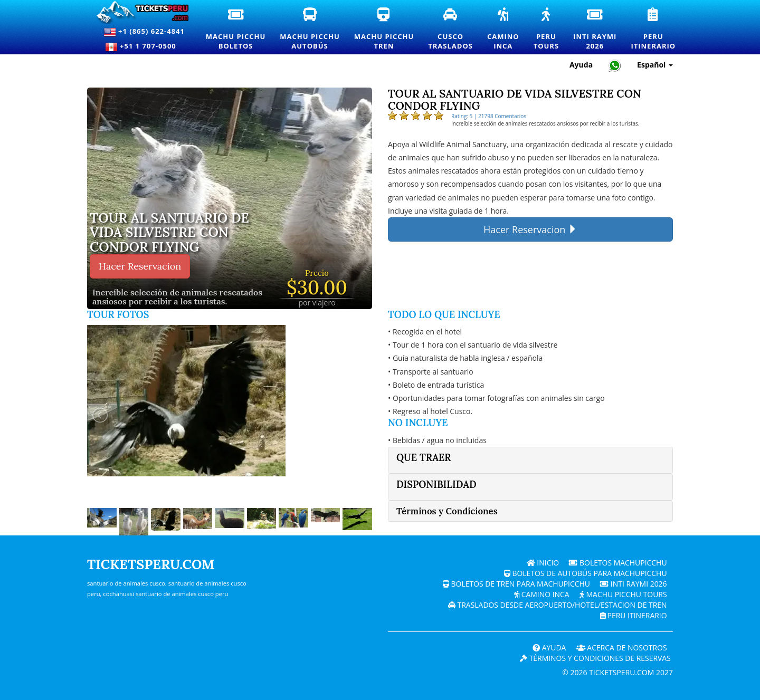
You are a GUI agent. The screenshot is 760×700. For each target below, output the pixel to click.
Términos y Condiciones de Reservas (595, 658)
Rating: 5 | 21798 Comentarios (489, 116)
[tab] (530, 460)
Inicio (543, 563)
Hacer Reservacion (140, 266)
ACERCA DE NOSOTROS (621, 648)
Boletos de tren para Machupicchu (516, 584)
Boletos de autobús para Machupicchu (585, 573)
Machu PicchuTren (384, 30)
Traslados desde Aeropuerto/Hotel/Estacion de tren (557, 605)
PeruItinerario (654, 30)
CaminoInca (504, 30)
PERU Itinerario (633, 615)
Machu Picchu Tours (623, 594)
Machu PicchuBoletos (236, 30)
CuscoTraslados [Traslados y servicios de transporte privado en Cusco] (451, 30)
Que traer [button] (424, 458)
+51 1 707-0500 (144, 47)
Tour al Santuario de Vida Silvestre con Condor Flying (169, 233)
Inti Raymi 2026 (634, 584)
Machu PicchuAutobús (310, 30)
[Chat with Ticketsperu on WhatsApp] (615, 65)
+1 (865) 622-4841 (144, 32)
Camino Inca (541, 594)
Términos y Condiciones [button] (447, 511)
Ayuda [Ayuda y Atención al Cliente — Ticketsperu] (581, 65)
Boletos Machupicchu (618, 563)
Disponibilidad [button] (436, 485)
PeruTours (547, 30)
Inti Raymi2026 (595, 30)
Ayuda (548, 648)
